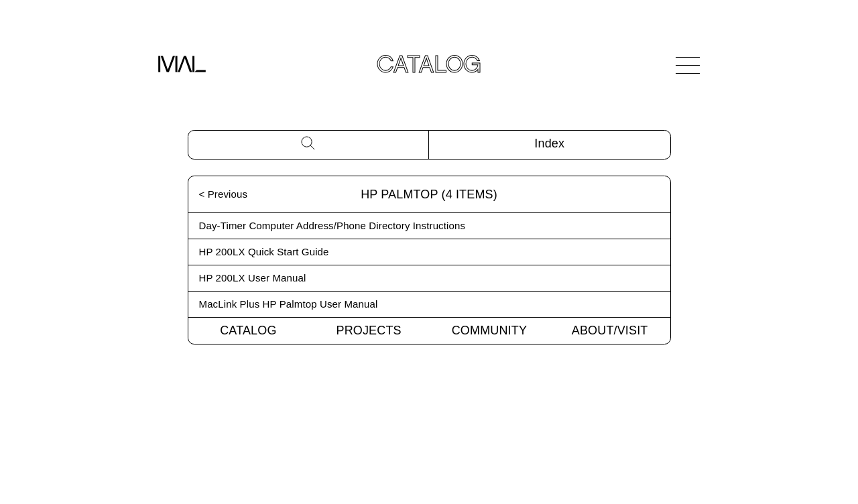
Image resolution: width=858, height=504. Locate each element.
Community (489, 330)
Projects (369, 330)
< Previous (224, 194)
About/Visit (610, 330)
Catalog (248, 330)
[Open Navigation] (688, 65)
